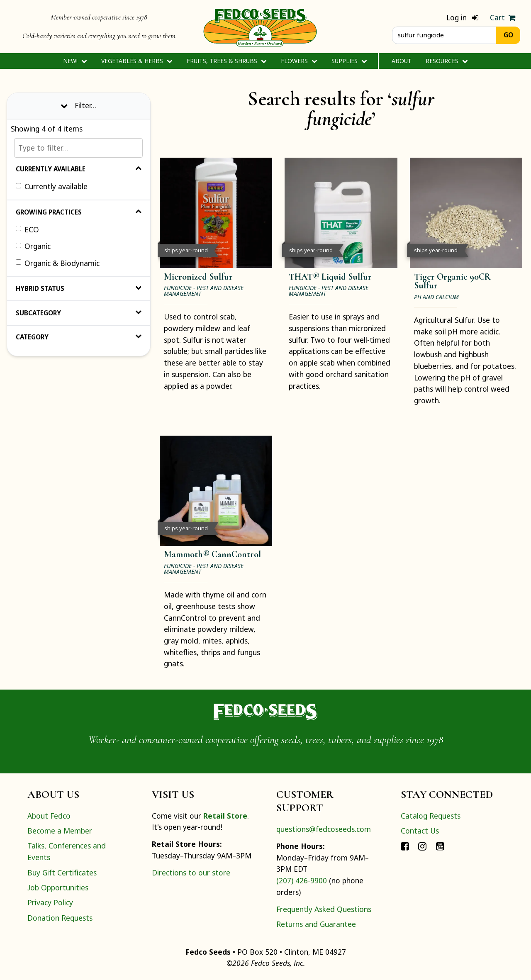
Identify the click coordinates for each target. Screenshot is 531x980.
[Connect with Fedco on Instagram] (422, 846)
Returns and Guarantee (316, 924)
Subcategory (79, 313)
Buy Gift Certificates (62, 873)
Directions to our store (191, 873)
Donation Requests (60, 918)
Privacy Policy (50, 902)
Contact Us (420, 831)
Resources (447, 61)
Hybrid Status (79, 288)
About (402, 61)
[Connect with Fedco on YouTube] (440, 846)
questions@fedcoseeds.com (324, 829)
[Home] (260, 27)
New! (75, 61)
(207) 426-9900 (302, 880)
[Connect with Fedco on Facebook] (405, 846)
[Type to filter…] (78, 148)
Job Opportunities (58, 887)
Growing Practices (79, 212)
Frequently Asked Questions (324, 909)
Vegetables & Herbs (137, 61)
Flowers (299, 61)
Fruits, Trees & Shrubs (227, 61)
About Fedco (49, 816)
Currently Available (79, 169)
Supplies (349, 61)
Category (79, 337)
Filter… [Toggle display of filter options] (79, 105)
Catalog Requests (431, 816)
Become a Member (60, 831)
